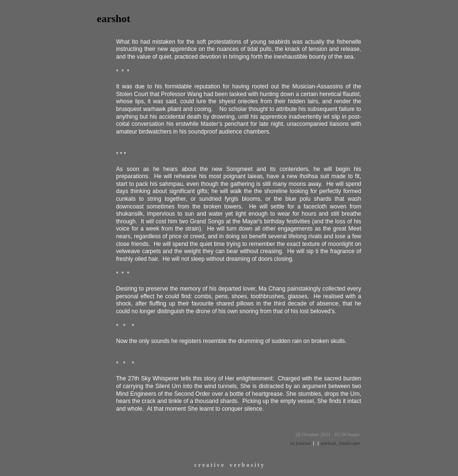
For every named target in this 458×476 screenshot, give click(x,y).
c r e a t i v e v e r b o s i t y (229, 465)
